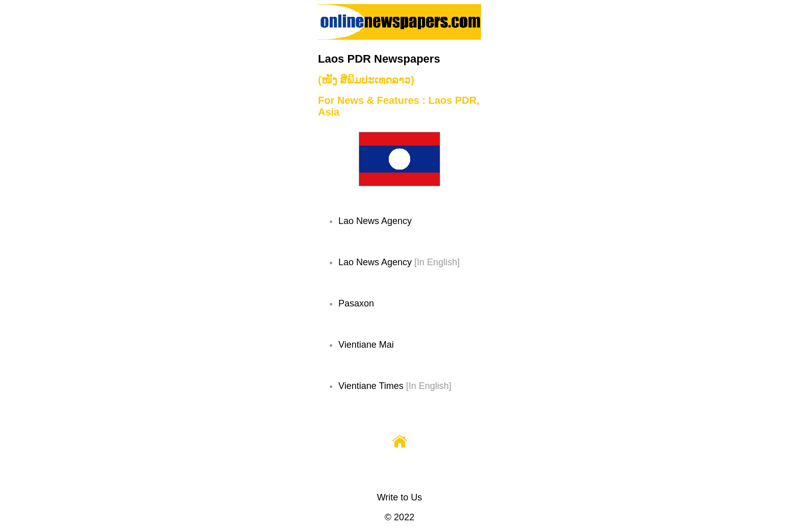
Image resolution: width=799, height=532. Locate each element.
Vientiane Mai (366, 345)
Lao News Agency (375, 221)
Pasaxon (356, 303)
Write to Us (400, 497)
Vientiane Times (371, 386)
